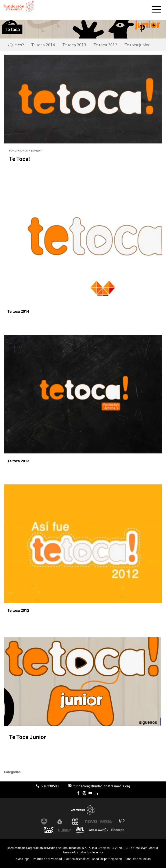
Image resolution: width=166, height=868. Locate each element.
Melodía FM (80, 830)
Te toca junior (137, 45)
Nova (91, 822)
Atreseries (122, 822)
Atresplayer (99, 830)
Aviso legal (23, 859)
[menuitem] (16, 45)
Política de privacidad (47, 859)
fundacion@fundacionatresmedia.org (102, 786)
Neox (75, 822)
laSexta (60, 822)
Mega (106, 822)
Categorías (12, 772)
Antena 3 (44, 822)
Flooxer (117, 830)
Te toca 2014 (43, 45)
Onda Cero (49, 830)
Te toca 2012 (105, 45)
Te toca (12, 29)
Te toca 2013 (74, 45)
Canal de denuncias (138, 859)
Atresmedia (83, 810)
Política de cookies (77, 859)
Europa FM (64, 830)
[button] (154, 10)
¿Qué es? (16, 45)
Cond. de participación (107, 859)
